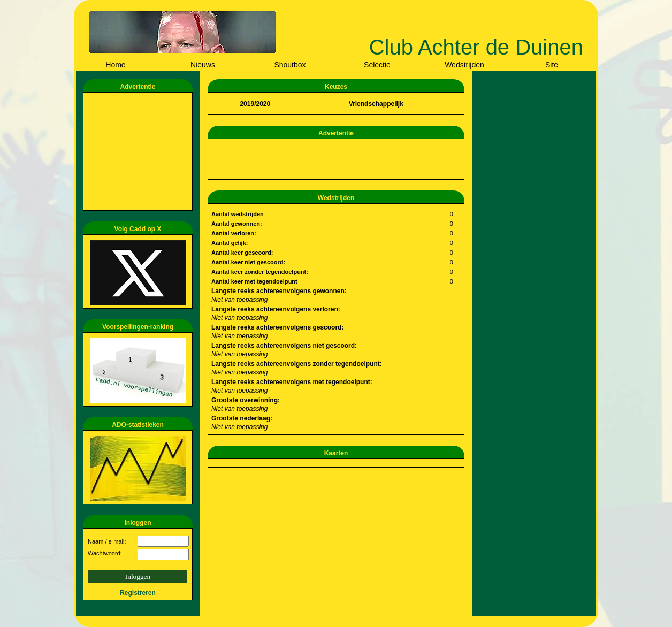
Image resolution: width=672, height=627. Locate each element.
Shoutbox (290, 65)
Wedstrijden (464, 65)
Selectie (377, 65)
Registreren (138, 593)
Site (552, 65)
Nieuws (203, 65)
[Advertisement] (140, 151)
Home (115, 65)
